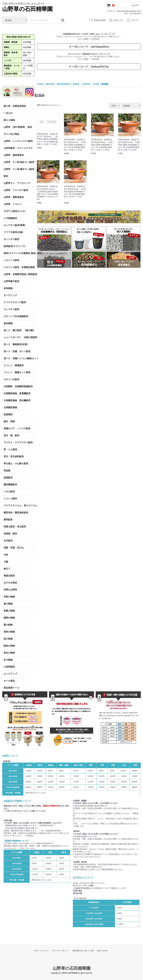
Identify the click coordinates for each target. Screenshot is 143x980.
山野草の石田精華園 (27, 9)
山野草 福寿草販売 (14, 155)
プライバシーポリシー (60, 951)
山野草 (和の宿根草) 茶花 (18, 127)
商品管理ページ (11, 688)
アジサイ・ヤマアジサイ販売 (18, 442)
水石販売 (8, 540)
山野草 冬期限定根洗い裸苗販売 (19, 274)
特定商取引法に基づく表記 (83, 951)
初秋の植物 (9, 632)
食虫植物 (8, 323)
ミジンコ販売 (10, 498)
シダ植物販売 (10, 218)
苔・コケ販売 (10, 449)
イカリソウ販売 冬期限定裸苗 (19, 267)
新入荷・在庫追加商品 (15, 106)
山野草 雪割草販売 (14, 197)
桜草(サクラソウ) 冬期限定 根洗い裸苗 (19, 253)
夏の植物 (8, 625)
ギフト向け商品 (11, 134)
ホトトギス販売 (11, 239)
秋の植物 (8, 639)
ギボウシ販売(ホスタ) (14, 211)
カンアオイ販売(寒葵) (14, 225)
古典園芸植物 (10, 407)
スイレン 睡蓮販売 (14, 365)
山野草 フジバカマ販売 (16, 190)
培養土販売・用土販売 (15, 526)
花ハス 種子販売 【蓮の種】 (19, 330)
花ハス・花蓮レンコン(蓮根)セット (19, 358)
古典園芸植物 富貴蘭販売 (17, 393)
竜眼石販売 (9, 576)
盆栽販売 (8, 477)
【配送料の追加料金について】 (16, 841)
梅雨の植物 (9, 618)
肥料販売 (8, 519)
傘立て (7, 569)
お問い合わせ (102, 951)
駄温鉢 (105, 84)
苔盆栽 (7, 470)
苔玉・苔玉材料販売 (14, 456)
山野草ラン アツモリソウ (17, 183)
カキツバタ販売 (11, 379)
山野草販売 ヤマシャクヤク (18, 148)
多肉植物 (8, 288)
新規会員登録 (97, 20)
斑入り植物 (9, 120)
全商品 (40, 84)
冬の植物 (8, 660)
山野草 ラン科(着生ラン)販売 (19, 169)
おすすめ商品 (10, 583)
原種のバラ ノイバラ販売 (17, 428)
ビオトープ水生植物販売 (16, 316)
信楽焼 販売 (10, 533)
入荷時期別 (9, 667)
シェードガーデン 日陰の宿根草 (19, 337)
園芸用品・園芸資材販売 (16, 512)
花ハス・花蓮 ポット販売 (17, 351)
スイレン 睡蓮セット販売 (17, 372)
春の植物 (8, 604)
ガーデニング (11, 295)
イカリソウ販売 (11, 260)
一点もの (8, 113)
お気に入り (116, 20)
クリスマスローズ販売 (15, 302)
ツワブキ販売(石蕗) (13, 232)
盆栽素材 (8, 414)
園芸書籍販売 (10, 484)
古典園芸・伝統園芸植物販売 (18, 386)
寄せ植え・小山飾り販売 (16, 463)
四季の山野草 (10, 590)
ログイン (133, 20)
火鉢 (6, 554)
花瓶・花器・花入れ (14, 547)
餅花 (6, 176)
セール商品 (9, 681)
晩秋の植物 (9, 646)
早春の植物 (9, 597)
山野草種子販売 (11, 281)
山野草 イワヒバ (13, 204)
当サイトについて (41, 951)
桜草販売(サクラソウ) (14, 246)
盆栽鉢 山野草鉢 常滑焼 (86, 84)
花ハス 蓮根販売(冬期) (16, 344)
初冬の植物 (9, 653)
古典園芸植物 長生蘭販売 (17, 400)
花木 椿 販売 (11, 435)
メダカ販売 (9, 491)
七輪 (6, 561)
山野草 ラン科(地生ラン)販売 (19, 162)
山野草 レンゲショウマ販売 (18, 141)
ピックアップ (10, 674)
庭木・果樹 (9, 421)
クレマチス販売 (11, 309)
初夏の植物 (9, 611)
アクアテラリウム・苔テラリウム (19, 505)
